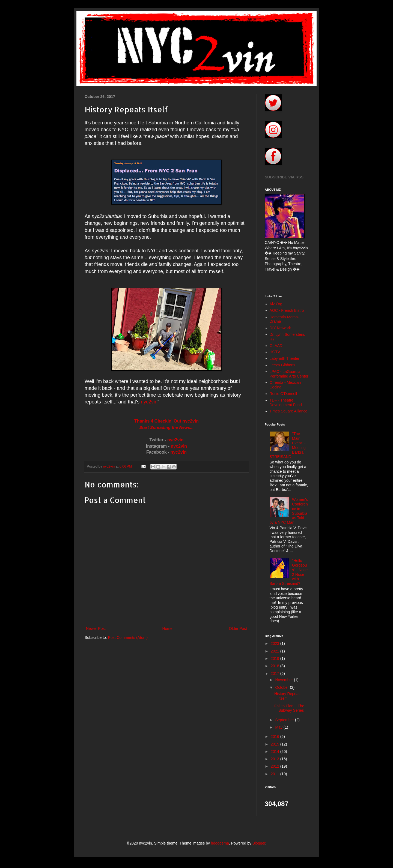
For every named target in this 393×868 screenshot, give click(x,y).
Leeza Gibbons (282, 365)
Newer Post (96, 628)
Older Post (238, 628)
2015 (276, 744)
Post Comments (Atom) (128, 637)
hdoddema (220, 843)
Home (167, 628)
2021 (276, 651)
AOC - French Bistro (287, 310)
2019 (276, 659)
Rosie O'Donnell (283, 394)
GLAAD (276, 346)
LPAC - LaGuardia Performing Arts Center (289, 374)
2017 (276, 674)
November (284, 680)
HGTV (275, 352)
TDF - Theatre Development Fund (286, 402)
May (279, 727)
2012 (276, 766)
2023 (276, 643)
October (282, 687)
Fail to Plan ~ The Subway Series (289, 708)
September (285, 720)
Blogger (259, 843)
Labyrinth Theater (285, 358)
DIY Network (280, 328)
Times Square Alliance (289, 411)
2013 (276, 759)
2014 (276, 752)
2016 (276, 737)
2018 (276, 666)
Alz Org (276, 304)
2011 (276, 774)
